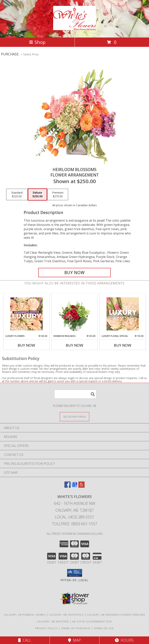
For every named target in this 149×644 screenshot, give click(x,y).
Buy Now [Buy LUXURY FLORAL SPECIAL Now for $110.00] (123, 345)
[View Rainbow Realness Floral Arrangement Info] (75, 314)
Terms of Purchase (76, 628)
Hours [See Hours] (124, 640)
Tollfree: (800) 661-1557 (75, 524)
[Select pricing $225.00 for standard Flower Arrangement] (17, 195)
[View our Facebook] (68, 486)
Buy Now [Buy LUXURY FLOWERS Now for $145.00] (26, 345)
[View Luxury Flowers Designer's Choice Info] (26, 314)
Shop (37, 42)
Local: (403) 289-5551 (74, 517)
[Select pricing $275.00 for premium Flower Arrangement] (58, 195)
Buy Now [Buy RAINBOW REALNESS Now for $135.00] (74, 345)
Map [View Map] (74, 640)
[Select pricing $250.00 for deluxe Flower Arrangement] (37, 195)
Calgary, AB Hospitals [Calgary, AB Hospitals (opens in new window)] (66, 615)
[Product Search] (75, 394)
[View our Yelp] (81, 486)
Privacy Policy (46, 628)
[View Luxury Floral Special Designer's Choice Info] (123, 314)
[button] (75, 573)
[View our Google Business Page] (74, 486)
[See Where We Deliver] (74, 416)
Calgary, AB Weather (53, 621)
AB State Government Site (92, 621)
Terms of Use (104, 628)
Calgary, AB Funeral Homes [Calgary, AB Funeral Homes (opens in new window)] (25, 615)
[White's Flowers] (75, 28)
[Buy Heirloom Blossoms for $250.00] (74, 273)
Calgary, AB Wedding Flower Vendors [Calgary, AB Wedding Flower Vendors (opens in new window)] (116, 615)
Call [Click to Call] (25, 640)
